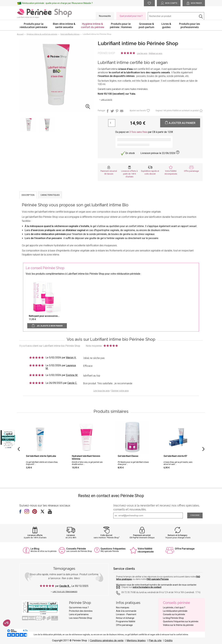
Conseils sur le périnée (174, 614)
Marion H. (71, 358)
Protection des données (81, 611)
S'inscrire (195, 515)
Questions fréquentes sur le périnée (181, 621)
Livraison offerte (35, 535)
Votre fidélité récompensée (146, 550)
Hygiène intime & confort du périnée (93, 26)
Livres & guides (166, 26)
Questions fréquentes (113, 549)
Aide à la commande (126, 611)
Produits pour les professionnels (190, 26)
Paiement (131, 614)
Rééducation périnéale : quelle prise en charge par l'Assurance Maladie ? (57, 3)
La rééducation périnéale (175, 611)
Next (203, 449)
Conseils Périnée (76, 549)
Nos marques (123, 607)
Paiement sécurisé (142, 535)
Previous (19, 449)
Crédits (169, 640)
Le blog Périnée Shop (173, 618)
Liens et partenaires (79, 614)
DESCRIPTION (28, 195)
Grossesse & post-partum (146, 26)
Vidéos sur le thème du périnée (178, 625)
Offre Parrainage (185, 549)
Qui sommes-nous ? (79, 607)
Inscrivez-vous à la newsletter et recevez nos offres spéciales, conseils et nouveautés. (157, 507)
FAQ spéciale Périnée (158, 579)
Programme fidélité (126, 621)
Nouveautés (105, 16)
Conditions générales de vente (107, 640)
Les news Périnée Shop (81, 618)
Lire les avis (142, 53)
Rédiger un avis (155, 53)
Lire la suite (107, 100)
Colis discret (106, 535)
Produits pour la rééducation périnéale (34, 26)
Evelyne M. (72, 375)
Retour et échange (125, 618)
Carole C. (72, 383)
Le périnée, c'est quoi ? (174, 607)
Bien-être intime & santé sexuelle (64, 26)
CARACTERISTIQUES (50, 195)
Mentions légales (136, 640)
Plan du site (155, 640)
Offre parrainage (191, 171)
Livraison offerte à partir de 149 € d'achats (129, 174)
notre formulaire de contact (147, 587)
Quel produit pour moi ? (131, 16)
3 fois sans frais (138, 132)
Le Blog (35, 549)
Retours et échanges (177, 535)
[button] (7, 623)
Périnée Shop (106, 53)
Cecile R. (65, 586)
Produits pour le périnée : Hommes (121, 26)
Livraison (71, 535)
